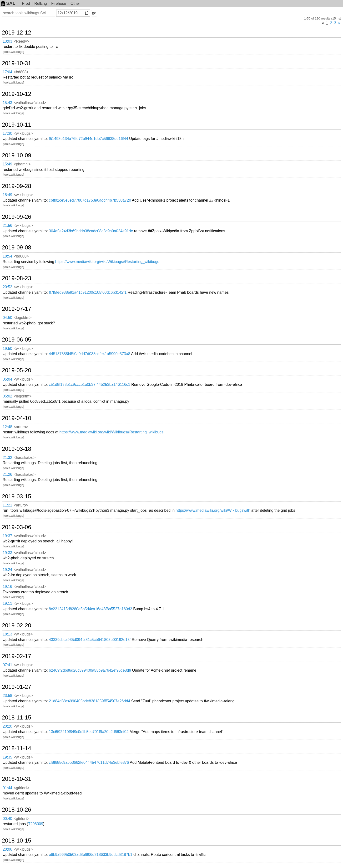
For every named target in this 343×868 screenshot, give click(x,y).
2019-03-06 (17, 527)
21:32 (7, 458)
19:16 (7, 587)
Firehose (59, 3)
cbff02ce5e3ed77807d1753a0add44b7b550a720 (90, 200)
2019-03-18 (17, 449)
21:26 (7, 474)
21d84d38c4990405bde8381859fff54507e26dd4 (89, 701)
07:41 (7, 665)
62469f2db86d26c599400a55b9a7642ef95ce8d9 (90, 670)
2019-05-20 (17, 370)
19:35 (7, 757)
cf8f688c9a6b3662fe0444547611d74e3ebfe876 (89, 762)
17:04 (7, 72)
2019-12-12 (17, 33)
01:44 (7, 788)
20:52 (7, 287)
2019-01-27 (17, 687)
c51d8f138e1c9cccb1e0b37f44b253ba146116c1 (90, 384)
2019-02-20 (17, 625)
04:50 (7, 318)
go (94, 13)
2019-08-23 (17, 278)
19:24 (7, 570)
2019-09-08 (17, 248)
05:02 (7, 396)
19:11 (7, 603)
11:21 (7, 505)
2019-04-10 (17, 418)
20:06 (7, 849)
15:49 (7, 164)
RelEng (40, 3)
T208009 (36, 824)
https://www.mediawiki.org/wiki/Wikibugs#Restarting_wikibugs (107, 262)
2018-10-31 (17, 779)
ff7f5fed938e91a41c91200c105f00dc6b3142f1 (88, 292)
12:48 (7, 427)
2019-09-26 (17, 217)
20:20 (7, 726)
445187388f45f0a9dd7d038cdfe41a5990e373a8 (90, 354)
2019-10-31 (17, 63)
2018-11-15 (17, 718)
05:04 (7, 379)
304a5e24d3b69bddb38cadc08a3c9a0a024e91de (91, 231)
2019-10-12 (17, 94)
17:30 (7, 133)
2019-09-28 (17, 186)
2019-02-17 (17, 656)
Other (75, 3)
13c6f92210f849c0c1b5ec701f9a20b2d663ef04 (89, 732)
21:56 (7, 226)
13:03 (7, 41)
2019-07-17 (17, 309)
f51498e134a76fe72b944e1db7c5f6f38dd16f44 (88, 139)
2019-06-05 (17, 340)
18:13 (7, 634)
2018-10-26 (17, 810)
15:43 (7, 103)
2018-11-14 (17, 748)
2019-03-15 (17, 496)
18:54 (7, 256)
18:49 (7, 195)
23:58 (7, 696)
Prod (26, 3)
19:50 (7, 349)
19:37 (7, 536)
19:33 (7, 553)
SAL (8, 3)
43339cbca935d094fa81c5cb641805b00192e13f (90, 640)
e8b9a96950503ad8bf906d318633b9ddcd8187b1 (91, 855)
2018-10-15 (17, 841)
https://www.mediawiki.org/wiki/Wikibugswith (213, 510)
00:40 (7, 819)
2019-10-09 (17, 155)
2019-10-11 (17, 125)
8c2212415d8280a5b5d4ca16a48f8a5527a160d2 (91, 609)
